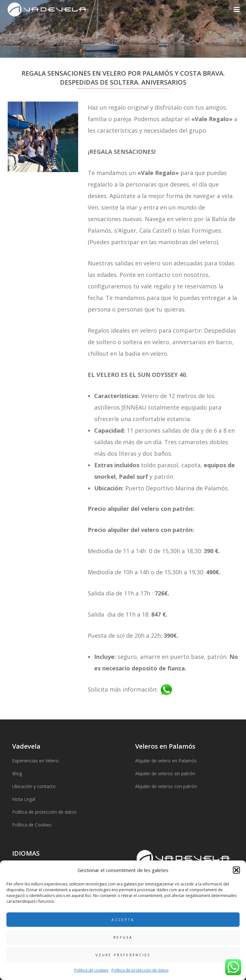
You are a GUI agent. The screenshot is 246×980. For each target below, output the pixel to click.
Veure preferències (123, 955)
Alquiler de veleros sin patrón (165, 773)
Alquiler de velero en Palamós (166, 761)
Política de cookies (91, 970)
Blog (17, 773)
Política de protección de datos (140, 970)
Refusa (123, 937)
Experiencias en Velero (35, 761)
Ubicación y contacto (34, 786)
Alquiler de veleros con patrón (166, 786)
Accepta (123, 920)
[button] (236, 870)
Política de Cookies (32, 825)
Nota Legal (24, 799)
